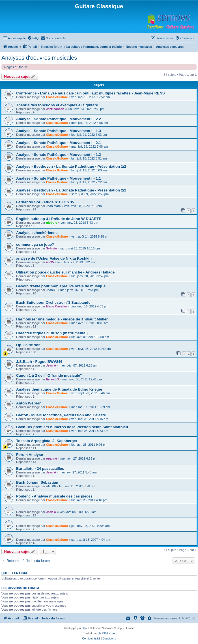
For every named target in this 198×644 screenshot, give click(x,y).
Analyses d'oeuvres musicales (39, 58)
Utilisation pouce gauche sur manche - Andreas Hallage (65, 272)
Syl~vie (51, 248)
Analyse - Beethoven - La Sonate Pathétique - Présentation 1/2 (71, 166)
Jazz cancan (55, 109)
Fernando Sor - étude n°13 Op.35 (45, 202)
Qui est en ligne (15, 573)
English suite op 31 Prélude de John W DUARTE (59, 219)
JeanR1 (51, 290)
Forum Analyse (30, 455)
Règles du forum (16, 67)
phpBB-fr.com (106, 633)
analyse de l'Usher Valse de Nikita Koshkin (54, 258)
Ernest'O (52, 379)
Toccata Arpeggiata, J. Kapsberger (47, 441)
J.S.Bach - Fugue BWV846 (39, 362)
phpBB (86, 628)
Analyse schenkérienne (37, 233)
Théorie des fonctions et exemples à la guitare (57, 105)
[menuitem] (33, 38)
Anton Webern (29, 403)
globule (52, 223)
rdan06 (51, 486)
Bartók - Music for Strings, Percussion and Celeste (61, 415)
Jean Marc (53, 206)
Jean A (51, 365)
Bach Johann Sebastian (37, 482)
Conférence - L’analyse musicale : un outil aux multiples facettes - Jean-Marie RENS (90, 93)
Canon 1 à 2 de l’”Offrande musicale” (49, 375)
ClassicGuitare (57, 97)
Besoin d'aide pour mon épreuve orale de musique (61, 286)
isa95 (50, 262)
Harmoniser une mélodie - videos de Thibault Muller (62, 319)
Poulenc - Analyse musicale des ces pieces (54, 496)
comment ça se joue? (35, 245)
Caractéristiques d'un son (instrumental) (52, 333)
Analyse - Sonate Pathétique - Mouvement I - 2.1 (59, 143)
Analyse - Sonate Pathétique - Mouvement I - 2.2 (59, 119)
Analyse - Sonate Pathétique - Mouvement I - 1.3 (59, 131)
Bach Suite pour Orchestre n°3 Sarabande (53, 302)
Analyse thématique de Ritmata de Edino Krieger (59, 389)
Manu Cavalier (57, 306)
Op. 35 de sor (28, 345)
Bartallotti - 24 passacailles (40, 469)
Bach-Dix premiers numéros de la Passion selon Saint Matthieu (72, 427)
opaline (52, 458)
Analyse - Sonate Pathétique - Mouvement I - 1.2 (59, 155)
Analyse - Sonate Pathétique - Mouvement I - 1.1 (59, 178)
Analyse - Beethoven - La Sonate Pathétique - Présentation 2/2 (71, 190)
